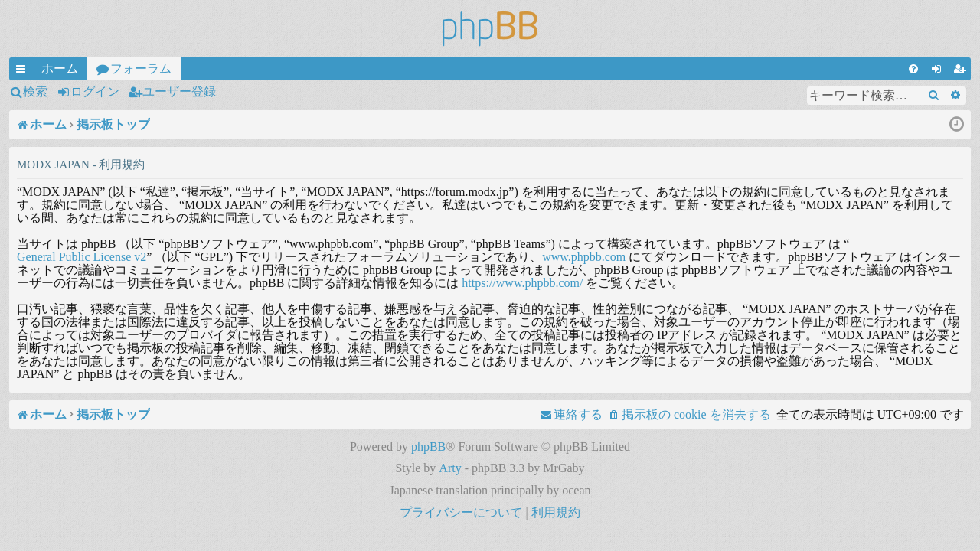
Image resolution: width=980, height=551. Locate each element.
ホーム (60, 68)
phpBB (428, 447)
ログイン (95, 91)
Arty (450, 468)
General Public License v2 (82, 257)
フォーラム (141, 68)
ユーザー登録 (179, 91)
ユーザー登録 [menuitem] (962, 71)
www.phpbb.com (584, 257)
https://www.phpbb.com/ (522, 283)
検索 (35, 91)
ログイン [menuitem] (939, 71)
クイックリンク (24, 71)
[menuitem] (913, 69)
